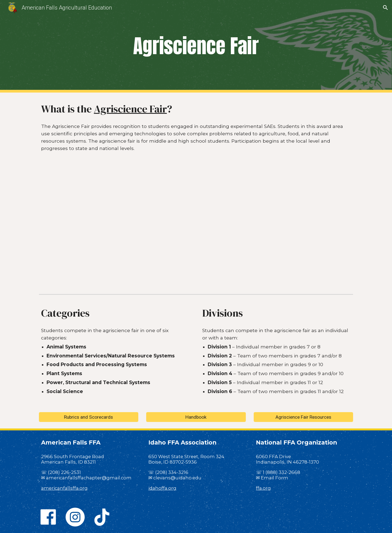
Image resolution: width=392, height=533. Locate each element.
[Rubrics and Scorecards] (89, 417)
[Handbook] (196, 417)
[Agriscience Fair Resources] (303, 417)
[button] (385, 8)
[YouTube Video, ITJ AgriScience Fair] (196, 227)
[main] (196, 46)
